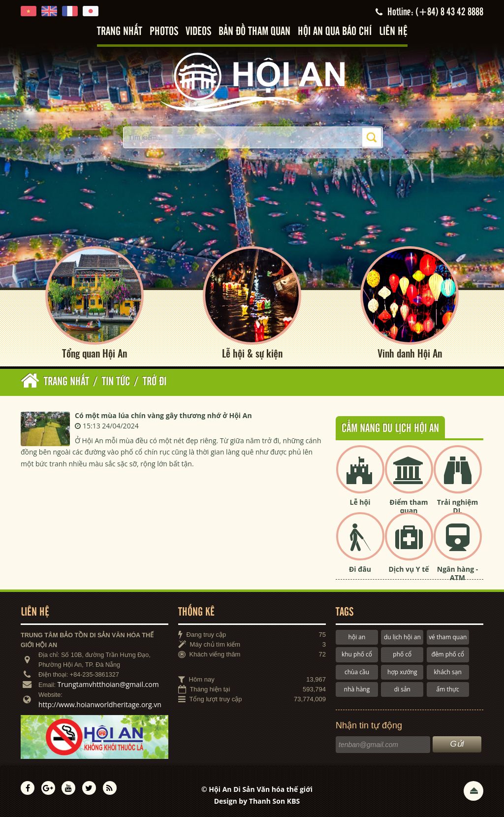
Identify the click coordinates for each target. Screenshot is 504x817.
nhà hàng (357, 689)
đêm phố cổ (448, 654)
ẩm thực (448, 689)
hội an (357, 637)
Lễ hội (360, 502)
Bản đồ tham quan (254, 32)
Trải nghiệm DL (457, 506)
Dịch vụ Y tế (409, 569)
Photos (164, 32)
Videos (198, 32)
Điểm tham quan (409, 506)
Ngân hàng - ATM (458, 573)
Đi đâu (360, 569)
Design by (257, 801)
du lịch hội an (402, 637)
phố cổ (402, 654)
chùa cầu (357, 672)
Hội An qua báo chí (335, 32)
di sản (402, 689)
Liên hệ (393, 32)
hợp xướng (402, 672)
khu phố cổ (357, 654)
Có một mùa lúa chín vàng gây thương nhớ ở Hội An (163, 415)
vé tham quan (448, 637)
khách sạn (448, 672)
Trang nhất (120, 32)
